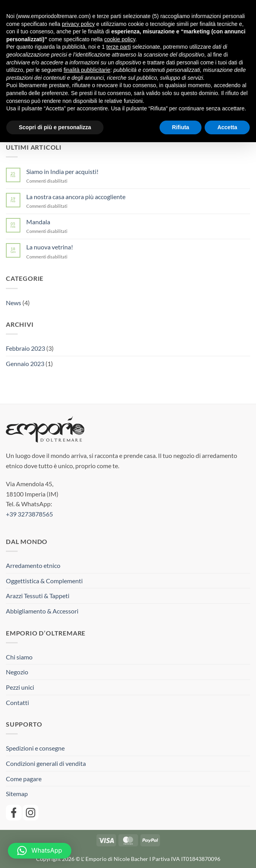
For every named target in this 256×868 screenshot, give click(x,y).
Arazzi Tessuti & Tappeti (38, 596)
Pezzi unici (20, 687)
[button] (40, 851)
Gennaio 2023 (25, 363)
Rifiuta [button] (181, 127)
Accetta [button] (227, 127)
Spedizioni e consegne (35, 748)
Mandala (38, 222)
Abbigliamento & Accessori (42, 611)
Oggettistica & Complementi (44, 581)
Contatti (17, 702)
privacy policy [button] (78, 24)
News (14, 303)
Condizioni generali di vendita (46, 763)
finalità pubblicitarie (87, 70)
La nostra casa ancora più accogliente (76, 197)
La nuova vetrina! (50, 247)
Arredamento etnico (33, 565)
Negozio (17, 672)
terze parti (118, 47)
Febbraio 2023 (25, 348)
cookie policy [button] (120, 39)
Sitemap (17, 794)
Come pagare (24, 779)
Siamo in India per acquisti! (62, 171)
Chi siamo (19, 657)
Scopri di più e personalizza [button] (55, 127)
